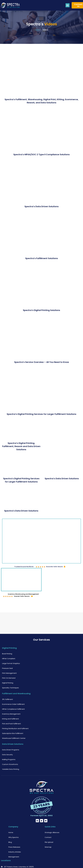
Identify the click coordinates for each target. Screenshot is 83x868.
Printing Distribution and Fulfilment (15, 716)
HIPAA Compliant (9, 646)
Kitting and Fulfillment (11, 706)
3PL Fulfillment (8, 687)
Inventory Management (11, 701)
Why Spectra (13, 825)
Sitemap (48, 834)
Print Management (9, 661)
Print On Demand (9, 666)
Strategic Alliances (52, 820)
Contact (48, 825)
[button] (68, 5)
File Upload (49, 830)
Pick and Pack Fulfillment (12, 711)
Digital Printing (8, 670)
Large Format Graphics (11, 651)
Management (14, 844)
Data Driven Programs (11, 737)
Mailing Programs (9, 747)
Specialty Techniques (10, 675)
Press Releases (14, 834)
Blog (10, 830)
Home (37, 30)
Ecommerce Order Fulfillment (13, 692)
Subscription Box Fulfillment (13, 721)
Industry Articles (15, 839)
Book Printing (7, 641)
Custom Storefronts (10, 752)
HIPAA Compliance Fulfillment (13, 696)
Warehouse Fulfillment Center (14, 726)
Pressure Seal (7, 656)
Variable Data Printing (11, 757)
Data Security (7, 742)
